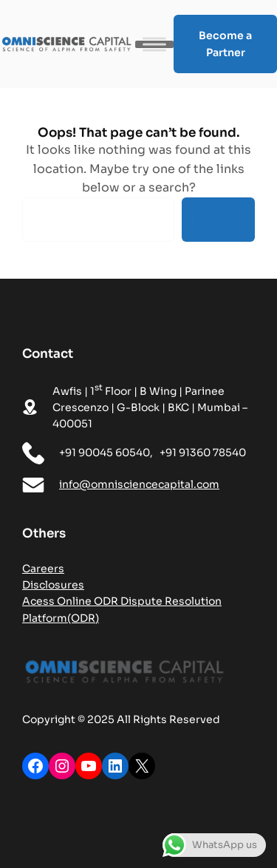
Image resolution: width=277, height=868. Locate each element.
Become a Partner (225, 44)
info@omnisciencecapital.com (139, 484)
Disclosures (53, 585)
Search (218, 219)
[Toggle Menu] (154, 44)
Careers (43, 569)
